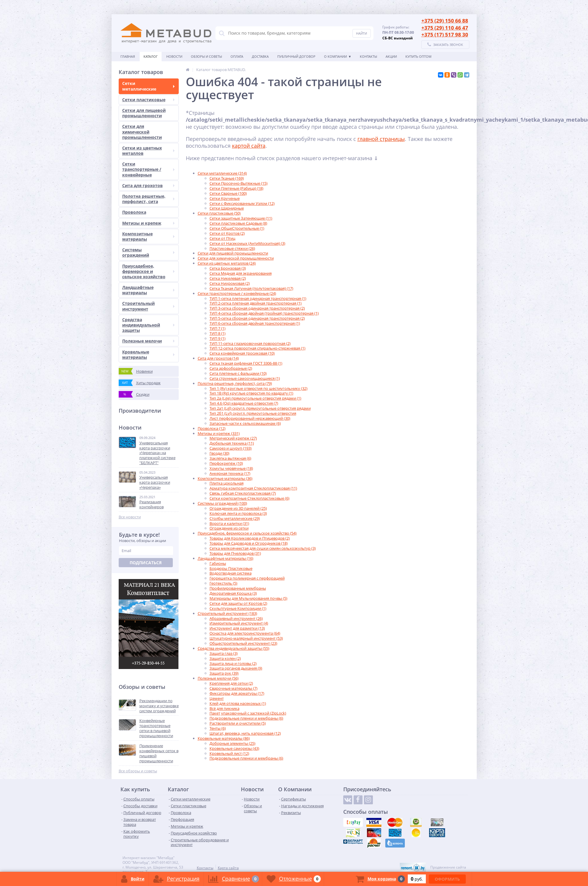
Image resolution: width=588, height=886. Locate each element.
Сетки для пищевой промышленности (233, 253)
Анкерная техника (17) (230, 473)
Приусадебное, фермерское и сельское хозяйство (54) (247, 533)
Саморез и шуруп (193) (231, 448)
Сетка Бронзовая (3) (228, 268)
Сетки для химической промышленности (236, 258)
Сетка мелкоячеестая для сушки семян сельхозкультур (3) (263, 548)
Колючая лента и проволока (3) (238, 513)
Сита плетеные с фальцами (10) (238, 373)
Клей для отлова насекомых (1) (238, 703)
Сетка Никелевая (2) (228, 278)
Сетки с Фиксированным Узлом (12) (242, 203)
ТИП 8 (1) (218, 333)
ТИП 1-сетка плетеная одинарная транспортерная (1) (258, 298)
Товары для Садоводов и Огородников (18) (249, 543)
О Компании (335, 56)
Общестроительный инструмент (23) (243, 643)
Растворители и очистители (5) (238, 723)
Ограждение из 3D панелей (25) (238, 508)
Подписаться (146, 563)
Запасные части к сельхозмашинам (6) (245, 423)
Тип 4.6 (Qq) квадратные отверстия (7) (244, 403)
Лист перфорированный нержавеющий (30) (250, 418)
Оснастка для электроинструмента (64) (245, 633)
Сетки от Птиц (222, 238)
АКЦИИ (391, 56)
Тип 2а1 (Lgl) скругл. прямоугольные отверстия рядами (260, 408)
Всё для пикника (224, 708)
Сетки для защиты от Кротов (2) (238, 603)
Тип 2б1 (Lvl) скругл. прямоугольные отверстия (253, 413)
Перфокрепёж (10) (226, 463)
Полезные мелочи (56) (218, 678)
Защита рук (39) (224, 673)
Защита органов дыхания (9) (236, 668)
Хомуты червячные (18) (231, 468)
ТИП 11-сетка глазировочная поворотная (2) (250, 343)
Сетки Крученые (225, 198)
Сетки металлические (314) (222, 173)
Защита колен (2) (225, 658)
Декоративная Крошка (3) (233, 593)
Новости (174, 56)
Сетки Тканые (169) (227, 178)
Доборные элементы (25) (232, 743)
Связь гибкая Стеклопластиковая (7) (243, 493)
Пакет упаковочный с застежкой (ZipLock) (248, 713)
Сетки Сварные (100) (228, 193)
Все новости (130, 517)
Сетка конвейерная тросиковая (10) (242, 353)
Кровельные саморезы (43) (234, 748)
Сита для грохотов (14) (218, 358)
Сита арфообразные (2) (231, 368)
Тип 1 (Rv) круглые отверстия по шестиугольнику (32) (258, 388)
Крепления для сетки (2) (231, 683)
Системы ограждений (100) (222, 503)
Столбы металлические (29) (235, 518)
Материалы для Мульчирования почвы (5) (248, 598)
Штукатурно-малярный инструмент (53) (246, 638)
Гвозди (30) (219, 453)
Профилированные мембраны (238, 588)
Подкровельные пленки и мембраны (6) (246, 718)
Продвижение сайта (448, 867)
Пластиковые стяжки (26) (232, 248)
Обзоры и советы (206, 56)
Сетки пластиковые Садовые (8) (238, 223)
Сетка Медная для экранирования (241, 273)
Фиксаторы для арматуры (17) (237, 693)
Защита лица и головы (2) (233, 663)
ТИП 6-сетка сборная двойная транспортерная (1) (255, 323)
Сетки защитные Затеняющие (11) (241, 218)
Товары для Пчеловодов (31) (235, 553)
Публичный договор (296, 56)
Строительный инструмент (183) (227, 613)
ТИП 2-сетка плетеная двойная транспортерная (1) (256, 303)
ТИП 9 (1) (218, 338)
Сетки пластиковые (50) (219, 213)
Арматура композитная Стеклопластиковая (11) (253, 488)
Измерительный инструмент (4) (239, 623)
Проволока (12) (212, 428)
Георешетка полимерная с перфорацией (247, 578)
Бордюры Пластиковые (231, 568)
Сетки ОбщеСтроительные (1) (237, 228)
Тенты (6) (218, 728)
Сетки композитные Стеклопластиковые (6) (249, 498)
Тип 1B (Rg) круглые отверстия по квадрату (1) (251, 393)
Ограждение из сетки (229, 528)
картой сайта (249, 146)
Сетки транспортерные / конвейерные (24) (237, 293)
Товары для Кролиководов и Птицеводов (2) (250, 538)
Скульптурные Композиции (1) (238, 608)
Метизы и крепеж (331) (219, 433)
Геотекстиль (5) (223, 583)
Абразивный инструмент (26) (236, 618)
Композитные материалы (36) (225, 478)
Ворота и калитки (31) (229, 523)
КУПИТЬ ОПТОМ (418, 56)
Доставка (260, 56)
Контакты (368, 56)
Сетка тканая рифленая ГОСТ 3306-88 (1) (246, 363)
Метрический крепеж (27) (233, 438)
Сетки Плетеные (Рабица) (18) (236, 188)
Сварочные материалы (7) (233, 688)
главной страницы (381, 139)
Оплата (237, 56)
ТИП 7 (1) (218, 328)
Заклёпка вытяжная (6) (230, 458)
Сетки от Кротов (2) (227, 233)
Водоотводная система (231, 573)
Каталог (151, 56)
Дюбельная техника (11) (232, 443)
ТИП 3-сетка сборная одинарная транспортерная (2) (257, 308)
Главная (128, 56)
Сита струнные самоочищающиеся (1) (245, 378)
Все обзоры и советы (138, 771)
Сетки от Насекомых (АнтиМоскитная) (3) (247, 243)
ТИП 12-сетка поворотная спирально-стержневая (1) (257, 348)
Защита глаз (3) (224, 653)
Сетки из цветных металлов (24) (227, 263)
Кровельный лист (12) (229, 753)
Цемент (217, 698)
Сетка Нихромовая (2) (230, 283)
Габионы (218, 563)
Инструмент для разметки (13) (237, 628)
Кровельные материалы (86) (224, 738)
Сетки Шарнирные (227, 208)
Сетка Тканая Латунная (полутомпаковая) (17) (251, 288)
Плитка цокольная (227, 483)
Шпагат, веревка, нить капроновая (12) (245, 733)
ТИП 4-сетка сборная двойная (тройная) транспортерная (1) (264, 313)
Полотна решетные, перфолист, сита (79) (235, 383)
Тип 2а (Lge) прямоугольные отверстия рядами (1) (255, 398)
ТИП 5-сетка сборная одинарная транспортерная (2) (257, 318)
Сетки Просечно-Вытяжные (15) (239, 183)
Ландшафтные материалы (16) (225, 558)
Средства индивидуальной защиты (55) (233, 648)
